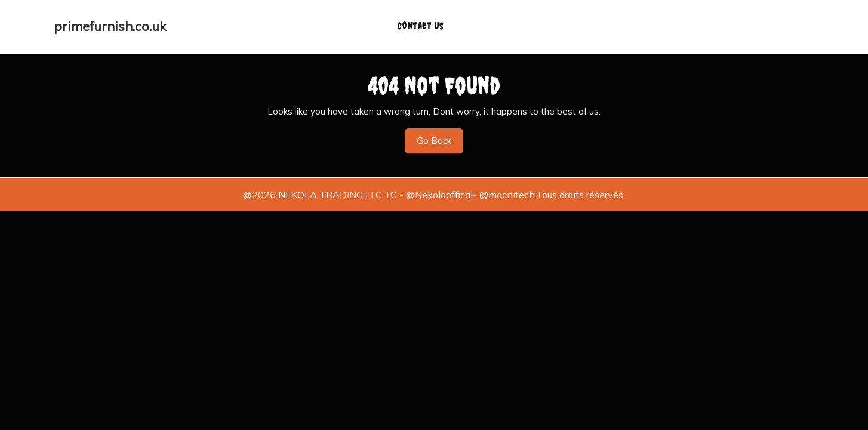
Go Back (440, 137)
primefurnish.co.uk (110, 23)
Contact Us (420, 22)
